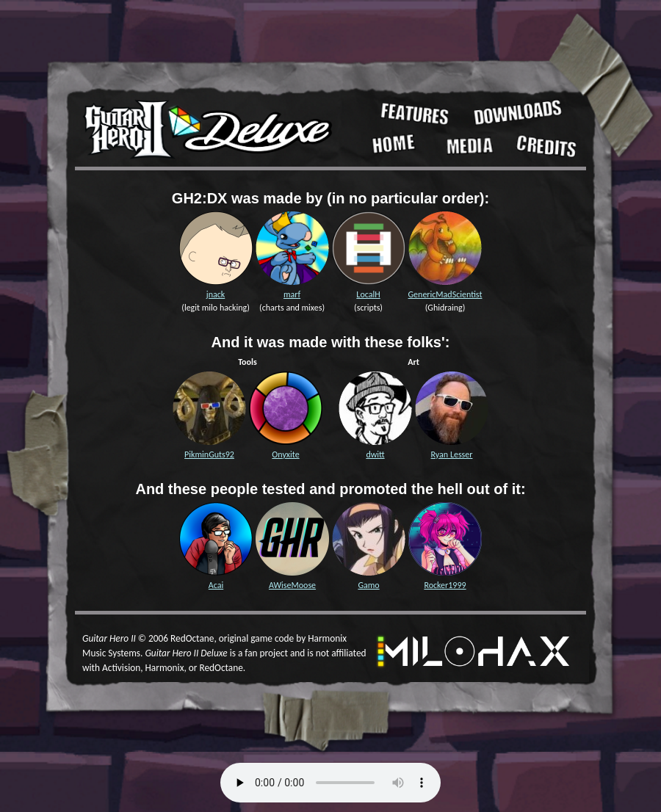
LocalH (368, 294)
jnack (216, 294)
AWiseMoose (292, 585)
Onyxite (285, 454)
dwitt (375, 454)
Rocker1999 (445, 585)
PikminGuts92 (209, 454)
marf (292, 294)
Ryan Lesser (452, 454)
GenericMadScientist (445, 294)
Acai (216, 585)
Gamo (368, 585)
